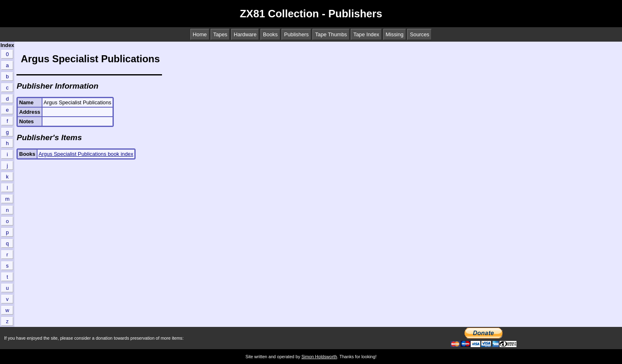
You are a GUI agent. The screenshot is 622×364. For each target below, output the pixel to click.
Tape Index (366, 34)
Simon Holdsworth (319, 357)
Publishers (296, 34)
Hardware (245, 34)
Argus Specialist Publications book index (86, 154)
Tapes (220, 34)
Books (270, 34)
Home (200, 34)
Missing (395, 34)
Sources (419, 34)
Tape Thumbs (331, 34)
